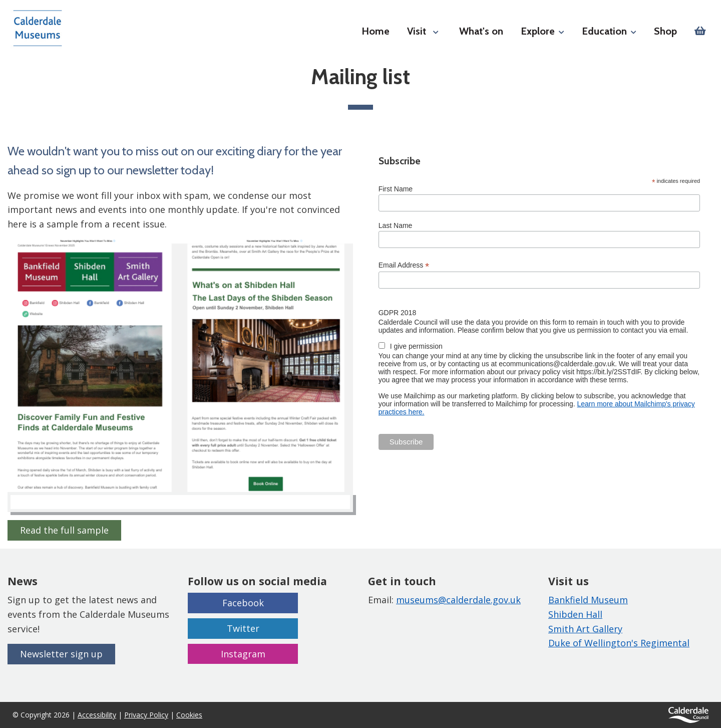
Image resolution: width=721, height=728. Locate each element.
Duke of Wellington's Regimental (619, 643)
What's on (481, 31)
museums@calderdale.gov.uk (458, 600)
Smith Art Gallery (585, 629)
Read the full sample (64, 530)
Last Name (396, 225)
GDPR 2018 (397, 313)
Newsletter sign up (61, 654)
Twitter (243, 628)
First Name (396, 189)
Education (609, 31)
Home (376, 31)
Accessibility (97, 715)
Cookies (189, 715)
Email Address (404, 265)
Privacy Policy (146, 715)
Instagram (243, 654)
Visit (417, 31)
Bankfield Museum (588, 600)
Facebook (243, 603)
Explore (543, 31)
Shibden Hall (575, 614)
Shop (665, 31)
